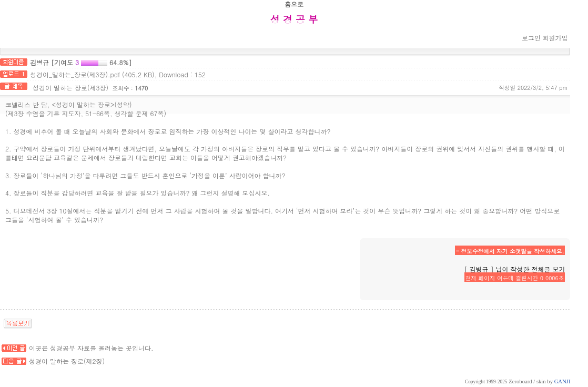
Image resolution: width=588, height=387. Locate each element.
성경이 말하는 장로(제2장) (67, 361)
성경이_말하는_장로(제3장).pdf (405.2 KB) (92, 74)
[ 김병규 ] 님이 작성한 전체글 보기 (514, 269)
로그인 (531, 38)
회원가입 (555, 38)
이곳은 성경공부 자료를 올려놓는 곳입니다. (91, 348)
